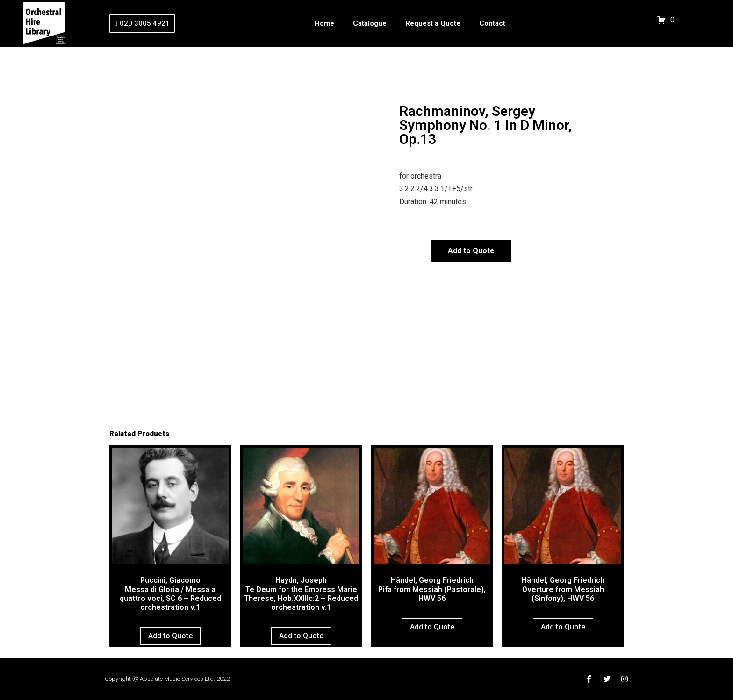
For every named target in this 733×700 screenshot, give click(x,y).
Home (324, 23)
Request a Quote (433, 23)
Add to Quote (471, 251)
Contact (492, 23)
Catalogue (370, 23)
